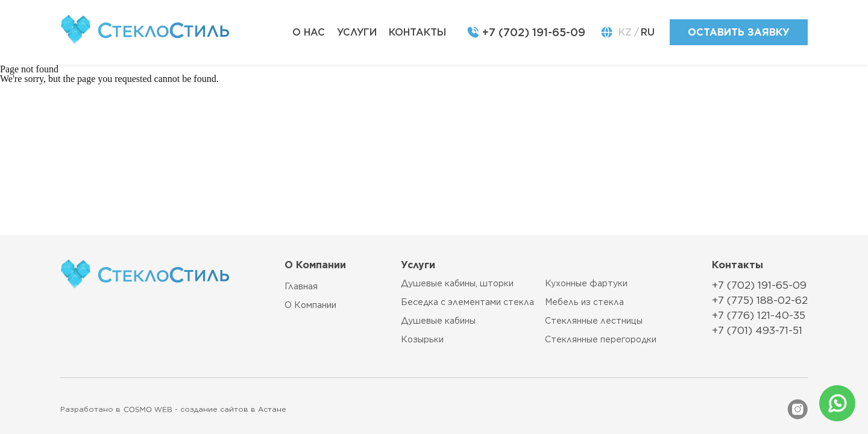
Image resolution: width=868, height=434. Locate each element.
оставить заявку (739, 32)
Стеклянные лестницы (594, 321)
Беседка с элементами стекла (467, 302)
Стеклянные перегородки (601, 340)
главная (301, 286)
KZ (625, 32)
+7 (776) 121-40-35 (759, 315)
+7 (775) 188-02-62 (760, 300)
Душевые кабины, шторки (457, 284)
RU (648, 32)
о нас (309, 32)
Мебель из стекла (584, 302)
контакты (417, 32)
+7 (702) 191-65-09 (534, 32)
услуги (357, 32)
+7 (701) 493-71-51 (757, 330)
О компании (310, 305)
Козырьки (422, 340)
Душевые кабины (438, 321)
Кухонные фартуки (586, 284)
